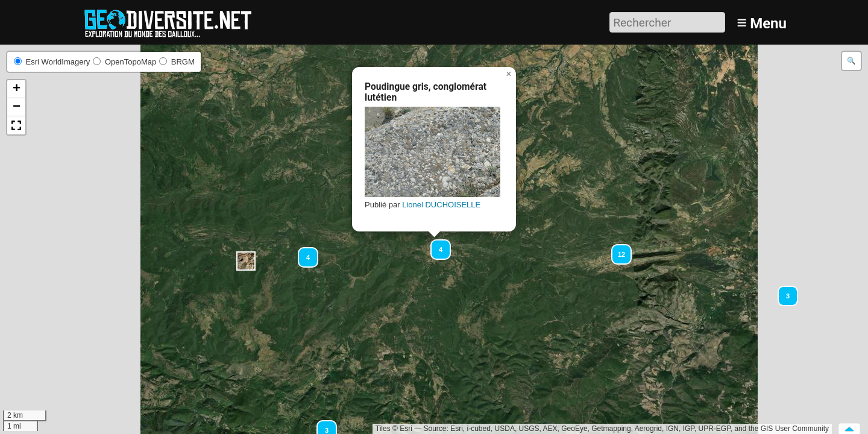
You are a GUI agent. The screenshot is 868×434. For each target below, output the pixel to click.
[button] (246, 261)
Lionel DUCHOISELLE (441, 205)
